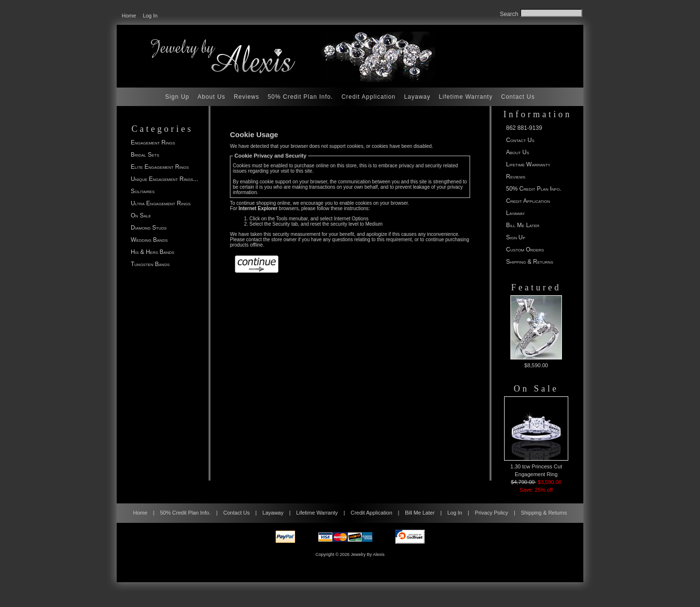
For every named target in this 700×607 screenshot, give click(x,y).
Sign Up (177, 97)
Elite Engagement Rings (160, 167)
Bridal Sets (145, 155)
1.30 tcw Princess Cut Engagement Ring (536, 437)
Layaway (417, 97)
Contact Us (518, 97)
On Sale (141, 215)
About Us (211, 97)
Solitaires (143, 191)
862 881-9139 (524, 128)
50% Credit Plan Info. (300, 97)
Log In (150, 16)
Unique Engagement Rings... (164, 179)
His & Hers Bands (153, 252)
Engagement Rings (153, 143)
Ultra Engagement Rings (161, 203)
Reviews (246, 97)
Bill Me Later (523, 225)
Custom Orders (525, 250)
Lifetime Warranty (466, 97)
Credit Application (368, 97)
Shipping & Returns (530, 262)
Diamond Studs (149, 228)
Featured (536, 287)
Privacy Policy (491, 513)
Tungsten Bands (150, 264)
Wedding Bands (149, 240)
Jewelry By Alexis (368, 554)
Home (129, 16)
